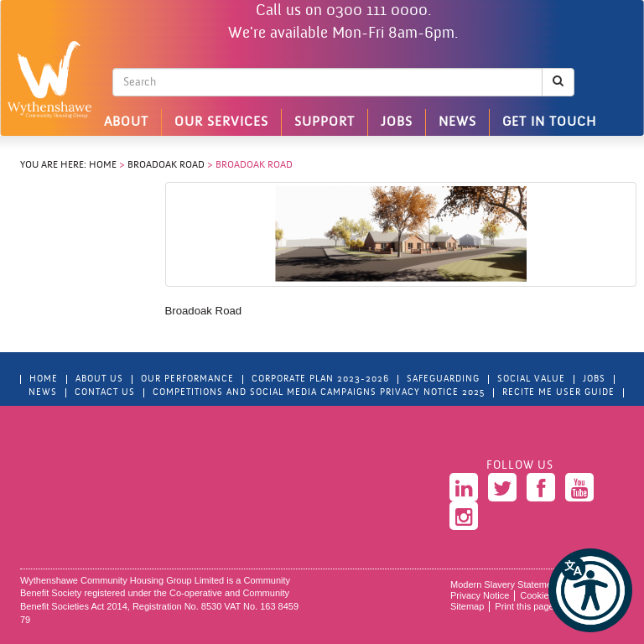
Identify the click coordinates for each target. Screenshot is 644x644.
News (457, 122)
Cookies (537, 595)
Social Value (531, 379)
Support (325, 122)
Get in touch (549, 122)
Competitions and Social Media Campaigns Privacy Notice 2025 (319, 393)
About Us (99, 379)
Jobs (397, 122)
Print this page (524, 606)
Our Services (221, 122)
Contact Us (105, 393)
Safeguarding (443, 379)
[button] (590, 590)
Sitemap (467, 606)
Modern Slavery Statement (505, 584)
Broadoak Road (166, 165)
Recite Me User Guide (558, 393)
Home (103, 165)
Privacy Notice (480, 595)
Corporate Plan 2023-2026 (320, 379)
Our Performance (187, 379)
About (126, 122)
